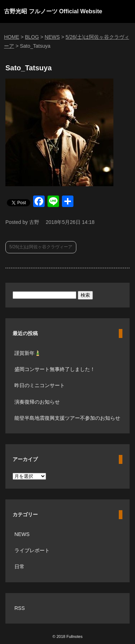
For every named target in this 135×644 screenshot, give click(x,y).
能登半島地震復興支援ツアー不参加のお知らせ (67, 418)
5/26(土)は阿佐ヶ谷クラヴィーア (41, 247)
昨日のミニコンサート (40, 385)
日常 (19, 567)
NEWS (22, 534)
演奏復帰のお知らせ (37, 402)
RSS (20, 608)
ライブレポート (32, 550)
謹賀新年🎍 (28, 353)
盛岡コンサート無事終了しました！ (55, 369)
